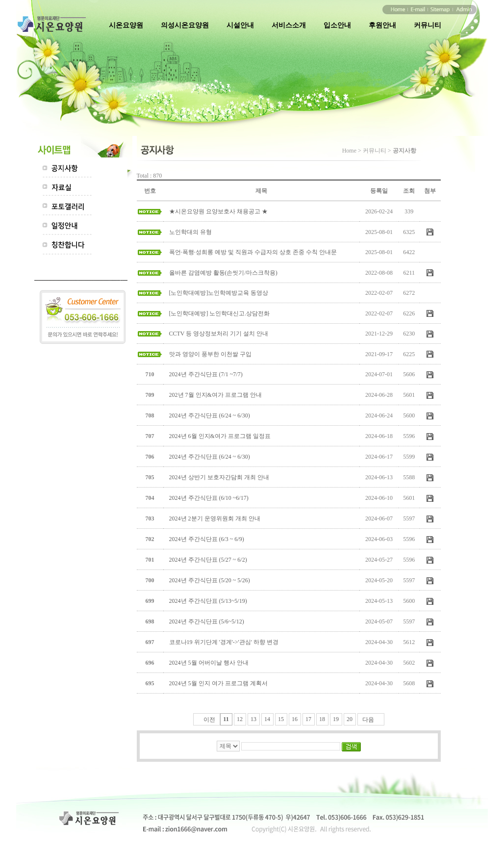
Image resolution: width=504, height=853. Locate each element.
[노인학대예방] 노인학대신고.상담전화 (220, 313)
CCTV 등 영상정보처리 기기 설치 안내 (219, 334)
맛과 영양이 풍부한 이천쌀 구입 (210, 354)
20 (350, 719)
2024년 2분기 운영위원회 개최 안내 (215, 518)
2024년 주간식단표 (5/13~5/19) (208, 601)
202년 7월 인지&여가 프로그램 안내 (215, 395)
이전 (209, 720)
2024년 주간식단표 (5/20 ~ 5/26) (210, 580)
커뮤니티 (428, 25)
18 (322, 719)
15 (281, 719)
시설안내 (240, 25)
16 (295, 719)
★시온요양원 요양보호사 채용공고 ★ (218, 211)
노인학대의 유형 (190, 232)
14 (267, 719)
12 (240, 719)
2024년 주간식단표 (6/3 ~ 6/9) (207, 539)
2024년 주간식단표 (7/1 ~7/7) (206, 374)
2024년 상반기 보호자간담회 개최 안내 (219, 477)
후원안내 (382, 25)
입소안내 (337, 25)
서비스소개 (289, 25)
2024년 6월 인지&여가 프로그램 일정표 (220, 436)
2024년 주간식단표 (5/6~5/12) (207, 621)
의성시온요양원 (185, 25)
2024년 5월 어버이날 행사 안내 (209, 663)
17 (308, 719)
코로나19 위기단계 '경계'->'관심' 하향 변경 (224, 642)
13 (253, 719)
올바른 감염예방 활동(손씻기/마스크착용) (223, 273)
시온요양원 (126, 25)
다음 (368, 720)
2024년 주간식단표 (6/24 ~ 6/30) (210, 415)
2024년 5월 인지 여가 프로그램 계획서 (218, 683)
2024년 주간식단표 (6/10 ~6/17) (209, 498)
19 (336, 719)
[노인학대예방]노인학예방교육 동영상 (219, 293)
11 (226, 719)
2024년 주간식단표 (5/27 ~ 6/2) (208, 560)
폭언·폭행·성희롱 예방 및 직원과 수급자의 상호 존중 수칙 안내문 (253, 252)
